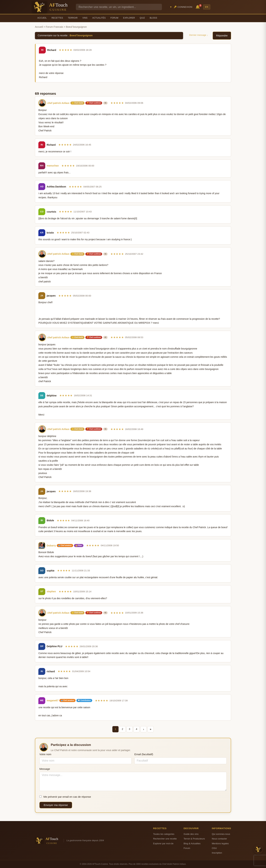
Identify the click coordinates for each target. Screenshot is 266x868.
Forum (114, 18)
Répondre (222, 36)
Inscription (217, 853)
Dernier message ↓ (199, 35)
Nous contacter (219, 839)
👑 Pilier (79, 545)
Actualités (99, 18)
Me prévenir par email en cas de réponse (65, 797)
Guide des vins (191, 834)
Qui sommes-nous (221, 834)
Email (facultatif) (144, 754)
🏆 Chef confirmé (94, 103)
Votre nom (45, 754)
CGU (214, 848)
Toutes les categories (164, 834)
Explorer (129, 18)
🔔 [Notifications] (198, 7)
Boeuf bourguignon (81, 35)
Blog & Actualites (192, 843)
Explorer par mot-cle (163, 843)
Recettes (57, 18)
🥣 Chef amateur (65, 545)
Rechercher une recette (165, 839)
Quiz (142, 18)
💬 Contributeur (84, 700)
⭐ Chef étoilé (77, 103)
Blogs (153, 18)
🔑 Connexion (183, 7)
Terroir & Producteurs (194, 839)
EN (207, 7)
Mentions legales (220, 843)
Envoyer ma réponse (56, 805)
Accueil (42, 18)
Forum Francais (54, 27)
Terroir (73, 18)
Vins (85, 18)
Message (45, 769)
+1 (105, 103)
